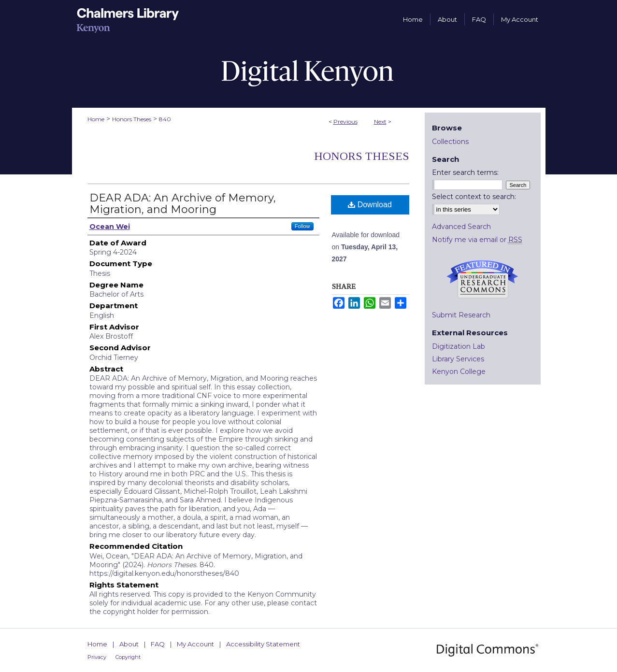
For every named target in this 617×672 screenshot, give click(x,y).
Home (96, 119)
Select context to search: (474, 197)
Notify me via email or (477, 240)
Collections (450, 142)
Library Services (458, 359)
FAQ (158, 644)
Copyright (128, 657)
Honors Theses (132, 119)
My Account (195, 644)
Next (380, 122)
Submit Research (461, 315)
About (129, 644)
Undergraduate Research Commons (483, 279)
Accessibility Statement (263, 644)
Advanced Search (461, 227)
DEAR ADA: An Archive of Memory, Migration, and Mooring (183, 204)
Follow (302, 226)
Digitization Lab (459, 346)
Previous (345, 122)
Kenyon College (459, 372)
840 (165, 119)
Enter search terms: (465, 172)
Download (370, 205)
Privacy (97, 657)
